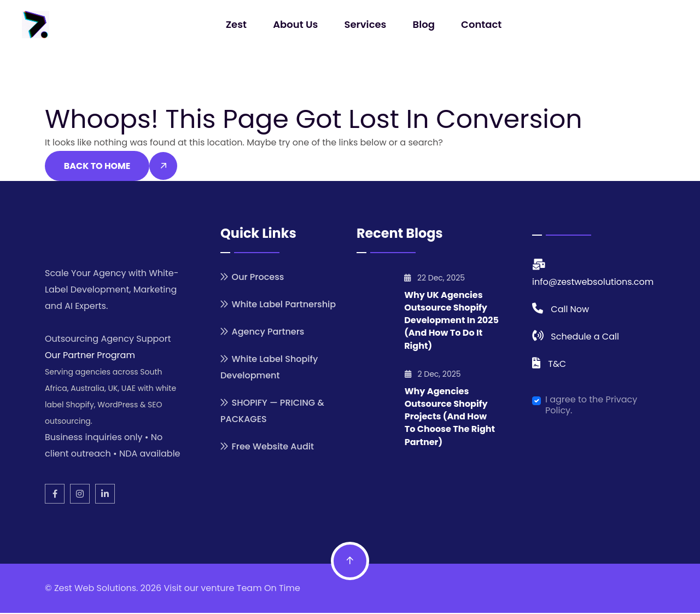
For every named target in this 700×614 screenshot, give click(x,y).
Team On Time (269, 589)
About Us (296, 24)
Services (366, 24)
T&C (557, 365)
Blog (423, 24)
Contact (480, 24)
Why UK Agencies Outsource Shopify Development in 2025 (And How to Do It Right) (451, 321)
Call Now (570, 310)
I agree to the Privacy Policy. (591, 406)
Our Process (258, 279)
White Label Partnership (284, 306)
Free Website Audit (272, 448)
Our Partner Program (90, 356)
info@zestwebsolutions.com (593, 283)
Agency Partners (268, 333)
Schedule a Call (585, 338)
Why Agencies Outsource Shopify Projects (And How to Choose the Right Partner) (450, 417)
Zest (237, 24)
